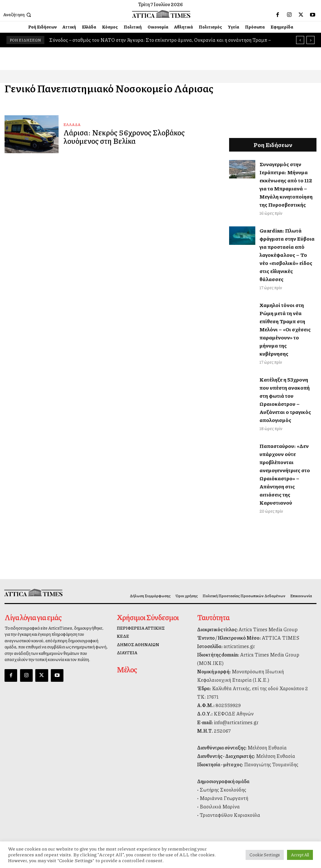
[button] (18, 15)
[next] (310, 40)
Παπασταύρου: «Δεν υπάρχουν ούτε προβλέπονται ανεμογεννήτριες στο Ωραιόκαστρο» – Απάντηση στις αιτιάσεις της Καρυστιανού (285, 474)
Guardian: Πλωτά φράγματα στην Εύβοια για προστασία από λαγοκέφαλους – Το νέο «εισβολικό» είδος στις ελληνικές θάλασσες (287, 255)
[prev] (300, 40)
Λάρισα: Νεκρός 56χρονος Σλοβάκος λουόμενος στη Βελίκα (138, 137)
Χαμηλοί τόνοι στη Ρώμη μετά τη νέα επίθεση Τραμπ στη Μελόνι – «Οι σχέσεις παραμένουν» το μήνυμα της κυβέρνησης (285, 329)
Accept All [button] (300, 855)
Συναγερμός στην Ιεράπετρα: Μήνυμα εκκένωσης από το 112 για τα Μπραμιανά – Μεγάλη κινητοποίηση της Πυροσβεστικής (286, 184)
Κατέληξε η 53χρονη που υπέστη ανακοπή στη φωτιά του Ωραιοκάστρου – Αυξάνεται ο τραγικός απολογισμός (285, 400)
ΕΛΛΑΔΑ (72, 126)
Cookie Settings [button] (265, 855)
